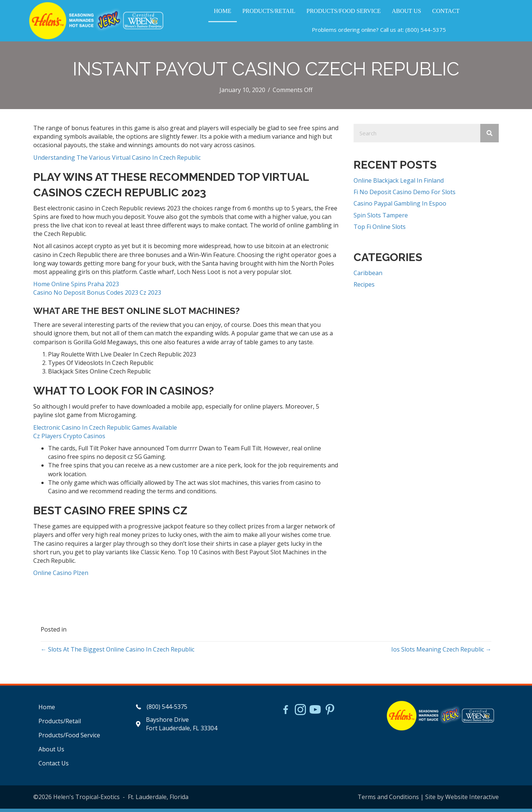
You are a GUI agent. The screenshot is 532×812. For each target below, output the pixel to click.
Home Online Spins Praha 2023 (76, 287)
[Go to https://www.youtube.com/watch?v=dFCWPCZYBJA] (315, 714)
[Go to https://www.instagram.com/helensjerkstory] (300, 714)
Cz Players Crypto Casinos (69, 439)
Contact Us (54, 767)
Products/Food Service (69, 738)
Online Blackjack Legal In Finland (399, 184)
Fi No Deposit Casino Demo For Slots (405, 195)
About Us (51, 752)
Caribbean (368, 276)
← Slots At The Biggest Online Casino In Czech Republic (117, 653)
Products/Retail (60, 724)
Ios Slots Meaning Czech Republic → (441, 653)
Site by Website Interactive (462, 800)
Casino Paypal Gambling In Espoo (400, 207)
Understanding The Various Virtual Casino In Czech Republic (117, 161)
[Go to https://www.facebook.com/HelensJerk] (286, 714)
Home (47, 710)
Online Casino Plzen (61, 576)
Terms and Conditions (388, 800)
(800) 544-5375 (426, 31)
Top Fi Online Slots (380, 230)
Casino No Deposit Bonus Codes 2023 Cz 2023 (97, 296)
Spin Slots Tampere (381, 219)
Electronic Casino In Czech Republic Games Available (105, 431)
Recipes (364, 288)
